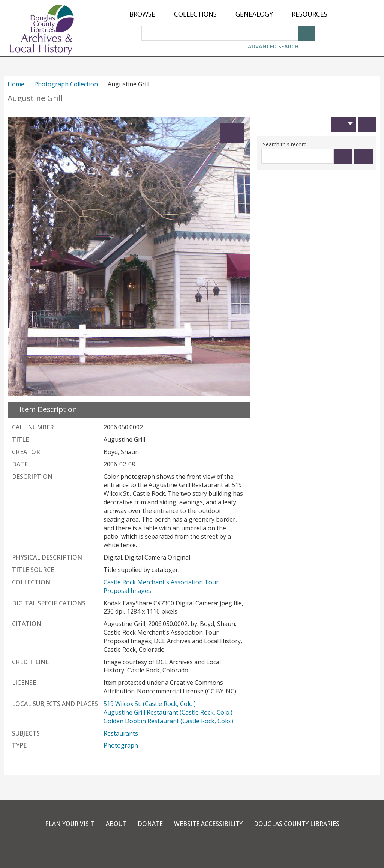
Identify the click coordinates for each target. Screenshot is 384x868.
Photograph (121, 745)
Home (16, 84)
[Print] (367, 125)
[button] (344, 125)
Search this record (285, 144)
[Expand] (232, 133)
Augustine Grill (35, 98)
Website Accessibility (208, 824)
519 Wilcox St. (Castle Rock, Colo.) (150, 704)
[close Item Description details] (44, 409)
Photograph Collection (66, 84)
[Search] (307, 32)
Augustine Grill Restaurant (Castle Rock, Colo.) (168, 712)
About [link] (115, 824)
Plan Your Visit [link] (68, 824)
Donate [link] (150, 824)
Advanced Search (273, 46)
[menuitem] (142, 14)
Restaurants (121, 733)
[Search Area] (220, 33)
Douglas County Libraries (298, 824)
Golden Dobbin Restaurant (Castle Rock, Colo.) (168, 721)
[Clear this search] (364, 156)
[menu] (228, 14)
